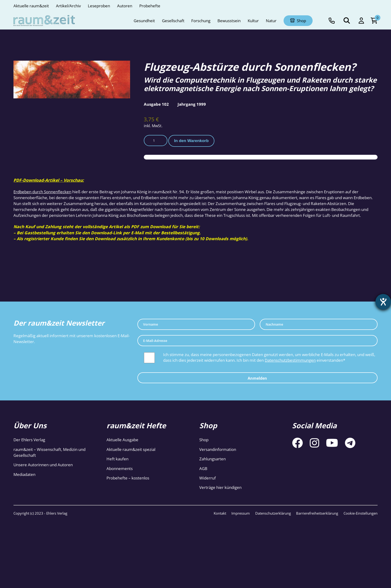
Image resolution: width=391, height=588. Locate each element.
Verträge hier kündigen (220, 487)
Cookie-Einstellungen (361, 513)
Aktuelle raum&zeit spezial (131, 449)
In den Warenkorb (191, 141)
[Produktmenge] (156, 141)
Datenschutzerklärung (273, 513)
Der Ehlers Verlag (29, 440)
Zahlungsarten (212, 459)
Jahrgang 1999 (192, 104)
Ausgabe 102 (156, 104)
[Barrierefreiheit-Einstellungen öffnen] (383, 302)
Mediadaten (24, 474)
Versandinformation (218, 449)
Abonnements (120, 468)
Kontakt (220, 513)
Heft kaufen (117, 459)
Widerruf (208, 478)
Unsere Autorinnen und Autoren (43, 465)
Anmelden (257, 378)
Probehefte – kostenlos (128, 478)
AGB (203, 468)
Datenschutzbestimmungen (290, 360)
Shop (204, 440)
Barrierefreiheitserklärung (317, 513)
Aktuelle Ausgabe (122, 440)
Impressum (241, 513)
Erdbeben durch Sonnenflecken (42, 192)
